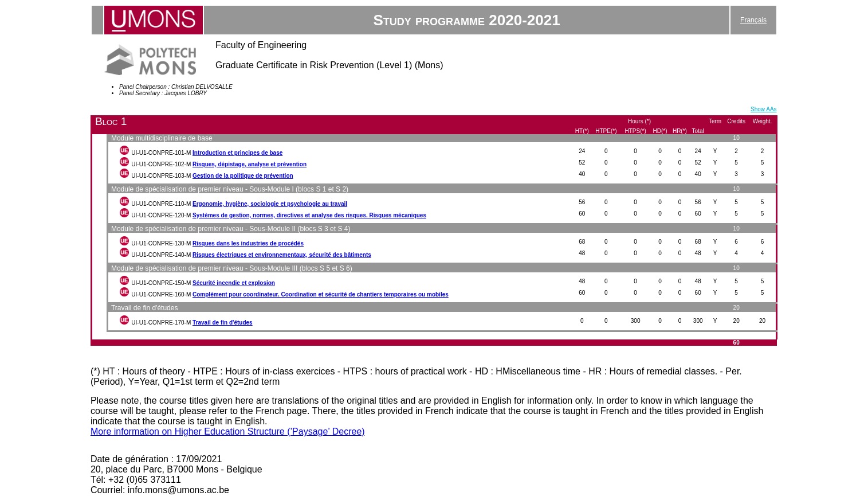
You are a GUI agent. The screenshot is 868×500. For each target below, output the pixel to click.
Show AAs (764, 109)
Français (753, 20)
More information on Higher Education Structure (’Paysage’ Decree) (228, 431)
